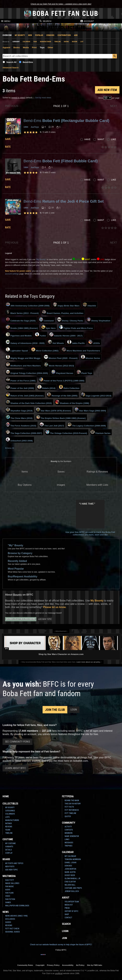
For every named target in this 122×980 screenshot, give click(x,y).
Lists (7, 817)
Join (64, 938)
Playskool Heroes (62, 372)
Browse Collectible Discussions (21, 619)
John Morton (70, 869)
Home (6, 796)
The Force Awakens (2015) (21, 425)
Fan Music (10, 886)
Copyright (40, 965)
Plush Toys (84, 372)
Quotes (68, 816)
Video (8, 896)
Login (74, 710)
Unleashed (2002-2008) (19, 440)
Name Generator (72, 836)
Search (45, 21)
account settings (12, 274)
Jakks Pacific (76, 342)
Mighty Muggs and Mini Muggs (23, 357)
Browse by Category (20, 553)
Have (87, 139)
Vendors (50, 35)
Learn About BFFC (15, 768)
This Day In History (73, 804)
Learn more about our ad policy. (88, 662)
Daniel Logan (70, 863)
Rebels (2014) (46, 387)
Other (50, 47)
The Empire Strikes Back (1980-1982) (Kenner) (61, 417)
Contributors (64, 35)
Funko (41, 335)
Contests (69, 830)
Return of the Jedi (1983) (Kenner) (25, 395)
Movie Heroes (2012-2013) (59, 365)
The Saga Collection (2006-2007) (24, 432)
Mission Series (91, 357)
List (82, 42)
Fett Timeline (70, 813)
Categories (10, 811)
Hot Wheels (56, 342)
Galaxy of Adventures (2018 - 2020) (25, 342)
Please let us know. (55, 607)
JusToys (35, 127)
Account (87, 21)
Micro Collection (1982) (45, 350)
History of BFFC (71, 911)
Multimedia (9, 876)
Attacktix (90, 305)
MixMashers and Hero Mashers (23, 365)
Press (67, 908)
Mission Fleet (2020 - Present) (61, 357)
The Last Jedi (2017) (52, 425)
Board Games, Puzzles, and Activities (63, 312)
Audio (8, 890)
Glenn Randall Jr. (73, 879)
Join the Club (55, 710)
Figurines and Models (19, 335)
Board (6, 859)
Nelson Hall (70, 885)
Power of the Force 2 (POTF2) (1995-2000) (62, 380)
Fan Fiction (10, 899)
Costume (8, 839)
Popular (39, 35)
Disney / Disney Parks (70, 320)
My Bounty (20, 35)
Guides (8, 922)
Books (17, 47)
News (6, 912)
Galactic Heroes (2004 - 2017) (66, 335)
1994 (26, 127)
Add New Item (107, 90)
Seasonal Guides (12, 932)
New (30, 35)
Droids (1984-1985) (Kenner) (22, 327)
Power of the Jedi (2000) (20, 387)
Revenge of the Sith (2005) (62, 395)
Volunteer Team (72, 902)
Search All (11, 62)
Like (114, 139)
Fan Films (9, 893)
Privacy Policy (53, 965)
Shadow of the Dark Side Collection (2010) (29, 402)
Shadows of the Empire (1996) (72, 402)
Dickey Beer (70, 875)
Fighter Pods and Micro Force (76, 327)
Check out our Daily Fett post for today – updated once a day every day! (61, 4)
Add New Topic (45, 619)
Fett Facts (69, 807)
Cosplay (9, 853)
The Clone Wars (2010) (19, 417)
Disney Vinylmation (98, 320)
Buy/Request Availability (23, 576)
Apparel (6, 47)
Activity (68, 827)
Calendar (68, 852)
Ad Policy (80, 965)
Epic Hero (48, 327)
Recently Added (17, 561)
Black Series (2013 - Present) (22, 312)
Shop (67, 914)
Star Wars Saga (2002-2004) (90, 410)
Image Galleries (12, 883)
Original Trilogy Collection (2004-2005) (27, 372)
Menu (6, 21)
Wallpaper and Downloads (17, 906)
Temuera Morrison (73, 859)
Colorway (26, 42)
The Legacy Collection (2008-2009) (87, 425)
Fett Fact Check (12, 929)
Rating (66, 42)
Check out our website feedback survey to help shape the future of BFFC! (61, 945)
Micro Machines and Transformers (81, 350)
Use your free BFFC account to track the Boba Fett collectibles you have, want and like (90, 518)
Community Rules (25, 965)
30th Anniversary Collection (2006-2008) (28, 305)
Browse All (10, 448)
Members (69, 833)
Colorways (10, 814)
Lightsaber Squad (17, 350)
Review (75, 42)
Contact (68, 918)
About (66, 898)
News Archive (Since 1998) (16, 916)
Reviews (9, 827)
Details (8, 850)
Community (69, 823)
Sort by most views (43, 98)
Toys (42, 47)
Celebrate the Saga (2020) (21, 320)
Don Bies (68, 866)
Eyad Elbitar (70, 882)
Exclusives (10, 919)
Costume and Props (73, 888)
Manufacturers (12, 820)
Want (101, 139)
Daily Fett (10, 880)
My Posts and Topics (14, 863)
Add (76, 35)
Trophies (68, 846)
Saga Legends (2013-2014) (96, 395)
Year (35, 42)
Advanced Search (11, 68)
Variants (9, 847)
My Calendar (70, 856)
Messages (69, 843)
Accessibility (68, 965)
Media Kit (69, 905)
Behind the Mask (72, 800)
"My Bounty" (41, 259)
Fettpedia (68, 796)
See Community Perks (18, 742)
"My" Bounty (15, 545)
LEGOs (94, 342)
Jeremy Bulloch (72, 891)
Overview (7, 35)
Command (46, 320)
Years (8, 830)
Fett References (72, 810)
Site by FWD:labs (95, 965)
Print (34, 47)
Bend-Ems (28, 62)
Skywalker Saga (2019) (19, 410)
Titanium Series (100, 432)
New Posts (10, 867)
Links (67, 839)
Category (16, 42)
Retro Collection (69, 387)
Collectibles (10, 804)
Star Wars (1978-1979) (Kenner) (54, 410)
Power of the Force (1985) (21, 380)
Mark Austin (70, 872)
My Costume (10, 843)
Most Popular (16, 569)
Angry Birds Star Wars (66, 305)
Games (8, 902)
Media (26, 47)
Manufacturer (46, 42)
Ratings (8, 823)
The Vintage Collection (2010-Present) (66, 432)
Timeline (58, 42)
